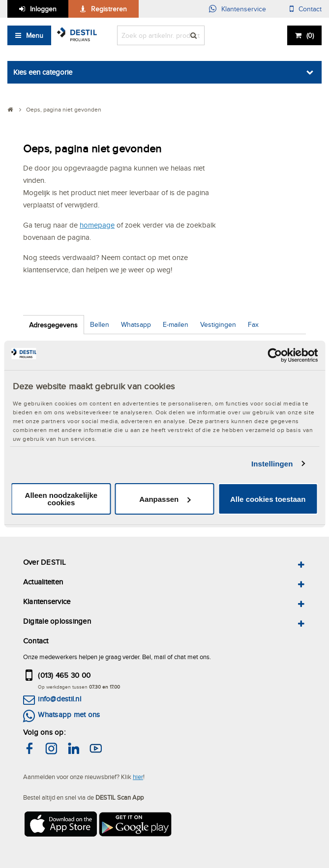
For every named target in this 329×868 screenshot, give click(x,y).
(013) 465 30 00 (64, 675)
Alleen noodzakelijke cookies (61, 499)
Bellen (100, 324)
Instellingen (272, 464)
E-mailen (176, 324)
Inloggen (43, 9)
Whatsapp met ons (69, 714)
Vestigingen (218, 324)
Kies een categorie (43, 72)
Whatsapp (136, 324)
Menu (35, 35)
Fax (253, 324)
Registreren (109, 9)
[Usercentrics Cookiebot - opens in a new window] (275, 355)
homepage (97, 225)
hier (138, 777)
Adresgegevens (53, 325)
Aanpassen (165, 499)
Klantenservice (244, 9)
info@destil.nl (59, 699)
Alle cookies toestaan (268, 499)
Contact (310, 9)
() (310, 35)
